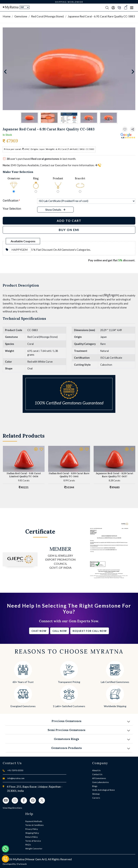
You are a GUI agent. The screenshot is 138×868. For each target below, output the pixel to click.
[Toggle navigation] (132, 8)
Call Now (60, 631)
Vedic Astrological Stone (103, 790)
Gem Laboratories (101, 782)
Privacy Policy (32, 829)
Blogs (95, 786)
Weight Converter (34, 849)
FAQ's (28, 845)
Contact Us (97, 774)
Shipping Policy (32, 833)
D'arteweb (22, 864)
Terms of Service (33, 841)
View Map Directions (12, 808)
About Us (96, 770)
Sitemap (96, 794)
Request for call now (90, 631)
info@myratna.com (16, 778)
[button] (133, 129)
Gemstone (21, 16)
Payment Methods (34, 821)
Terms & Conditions (34, 825)
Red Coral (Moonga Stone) (47, 16)
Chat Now (39, 631)
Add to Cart (69, 221)
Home (7, 16)
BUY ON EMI (69, 230)
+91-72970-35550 (15, 770)
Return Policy (32, 837)
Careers (96, 798)
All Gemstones (99, 778)
